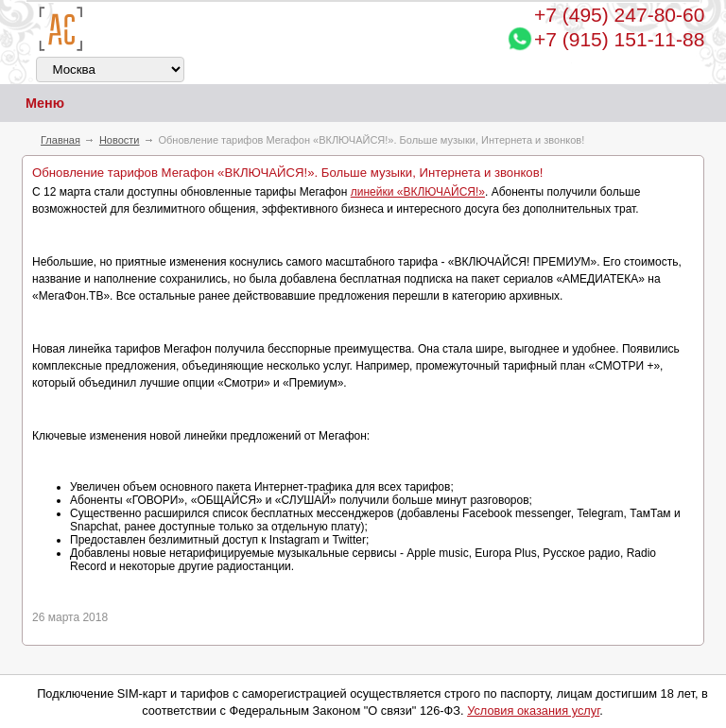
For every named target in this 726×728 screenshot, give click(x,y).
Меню (32, 104)
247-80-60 (619, 15)
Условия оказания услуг (533, 711)
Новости (120, 140)
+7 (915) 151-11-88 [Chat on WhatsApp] (619, 39)
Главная (60, 140)
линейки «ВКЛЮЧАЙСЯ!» (418, 192)
